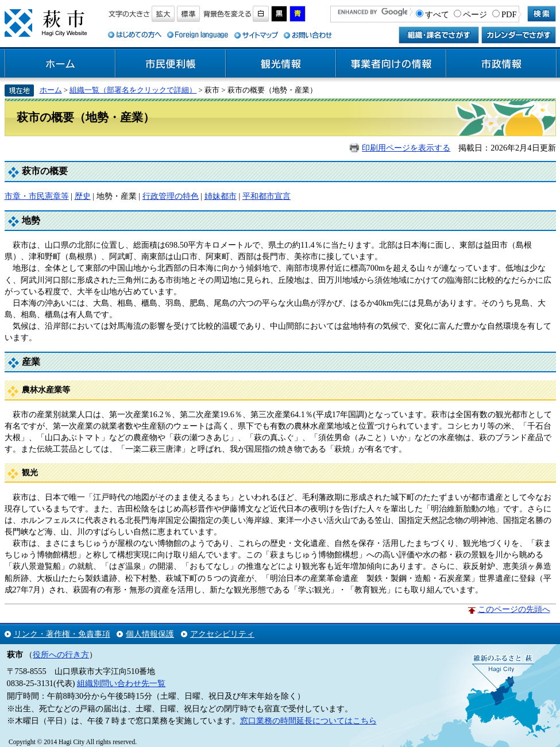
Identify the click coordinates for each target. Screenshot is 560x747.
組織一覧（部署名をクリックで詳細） (133, 90)
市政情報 (501, 64)
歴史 (83, 196)
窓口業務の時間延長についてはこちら (308, 721)
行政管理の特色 (171, 196)
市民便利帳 (171, 64)
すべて (437, 14)
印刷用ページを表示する (406, 148)
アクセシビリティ (222, 634)
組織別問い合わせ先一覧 (121, 683)
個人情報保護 (150, 634)
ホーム (60, 64)
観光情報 (281, 64)
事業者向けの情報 (391, 64)
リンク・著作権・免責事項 (62, 634)
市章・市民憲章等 (37, 196)
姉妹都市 (221, 196)
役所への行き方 (61, 654)
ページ (475, 14)
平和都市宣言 (267, 196)
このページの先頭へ (514, 609)
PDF (509, 14)
